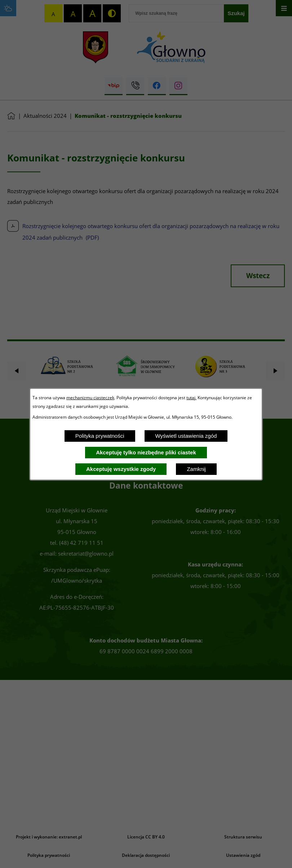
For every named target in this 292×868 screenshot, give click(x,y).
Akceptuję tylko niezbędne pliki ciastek (146, 452)
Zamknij (196, 469)
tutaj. (191, 397)
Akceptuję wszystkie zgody (121, 469)
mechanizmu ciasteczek (90, 397)
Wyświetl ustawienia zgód (186, 436)
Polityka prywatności (100, 436)
